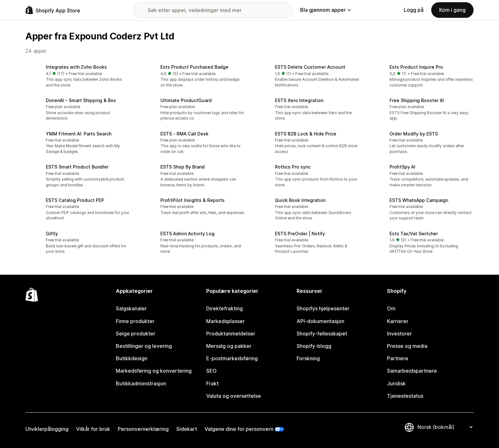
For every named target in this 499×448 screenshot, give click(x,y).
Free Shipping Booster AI (417, 100)
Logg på (414, 10)
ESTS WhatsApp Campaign (419, 200)
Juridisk (396, 383)
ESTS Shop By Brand (183, 167)
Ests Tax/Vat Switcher (414, 234)
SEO (211, 371)
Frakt (212, 383)
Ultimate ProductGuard (186, 100)
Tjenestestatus (405, 396)
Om (391, 308)
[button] (78, 76)
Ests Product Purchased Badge (194, 67)
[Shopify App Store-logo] (53, 10)
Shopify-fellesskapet (322, 334)
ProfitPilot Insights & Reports (193, 200)
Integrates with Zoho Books (76, 67)
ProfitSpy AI (402, 167)
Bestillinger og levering (144, 346)
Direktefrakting (225, 308)
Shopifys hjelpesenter (323, 308)
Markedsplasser (225, 321)
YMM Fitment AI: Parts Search (79, 134)
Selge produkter (136, 334)
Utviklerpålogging (47, 429)
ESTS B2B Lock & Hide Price (306, 134)
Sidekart (187, 429)
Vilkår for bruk (93, 429)
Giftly (52, 234)
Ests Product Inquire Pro (416, 67)
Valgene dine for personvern (239, 429)
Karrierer (398, 321)
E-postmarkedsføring (232, 358)
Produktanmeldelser (231, 334)
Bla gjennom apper (325, 10)
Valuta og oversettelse (234, 396)
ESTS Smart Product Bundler (77, 167)
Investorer (399, 334)
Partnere (398, 358)
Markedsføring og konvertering (154, 371)
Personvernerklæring (143, 429)
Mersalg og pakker (229, 346)
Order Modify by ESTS (414, 134)
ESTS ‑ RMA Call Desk (184, 134)
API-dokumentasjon (320, 321)
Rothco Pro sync (293, 167)
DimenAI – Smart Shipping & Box (81, 100)
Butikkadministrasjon (141, 383)
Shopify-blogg (314, 346)
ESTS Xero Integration (299, 100)
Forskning (308, 358)
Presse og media (407, 346)
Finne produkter (135, 321)
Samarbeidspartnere (412, 371)
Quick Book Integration (300, 200)
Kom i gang (452, 10)
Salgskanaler (131, 308)
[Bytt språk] (445, 427)
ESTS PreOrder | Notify (300, 234)
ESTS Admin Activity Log (187, 234)
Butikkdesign (132, 358)
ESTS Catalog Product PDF (75, 200)
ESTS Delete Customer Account (310, 67)
